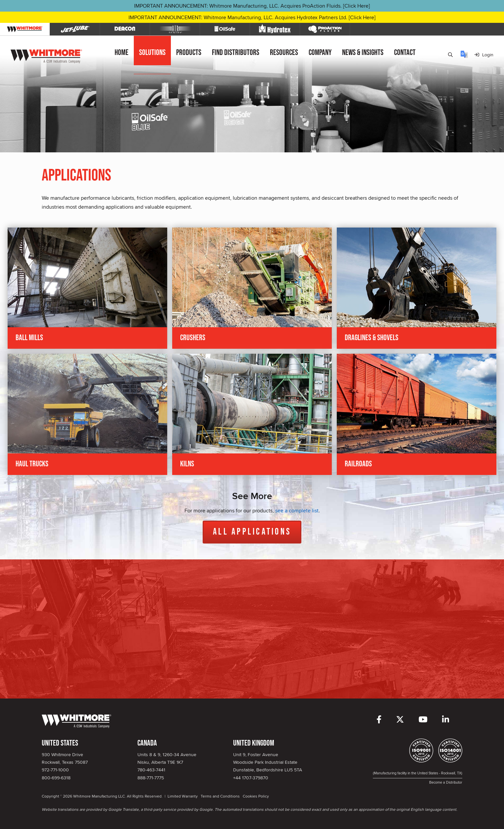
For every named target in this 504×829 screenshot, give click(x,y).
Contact (405, 52)
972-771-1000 (55, 770)
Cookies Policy (256, 796)
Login (484, 55)
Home (122, 52)
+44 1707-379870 (251, 778)
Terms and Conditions (220, 796)
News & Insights (363, 52)
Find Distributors (236, 52)
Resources (284, 52)
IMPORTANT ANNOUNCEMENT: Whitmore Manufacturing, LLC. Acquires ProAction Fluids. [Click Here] (252, 6)
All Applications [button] (252, 532)
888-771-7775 (151, 778)
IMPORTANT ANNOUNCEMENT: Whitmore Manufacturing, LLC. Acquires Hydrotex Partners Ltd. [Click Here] (252, 17)
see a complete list (297, 511)
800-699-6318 (56, 778)
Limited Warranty (183, 796)
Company (320, 52)
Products (189, 52)
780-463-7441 (151, 770)
